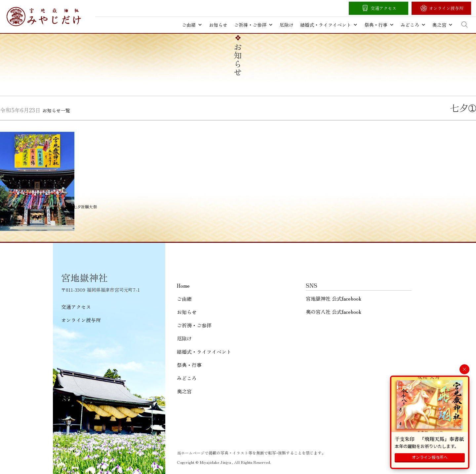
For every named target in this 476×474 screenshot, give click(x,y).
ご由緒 (192, 25)
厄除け (287, 25)
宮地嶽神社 (44, 17)
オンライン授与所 (446, 8)
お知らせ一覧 (56, 110)
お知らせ (218, 25)
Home (183, 286)
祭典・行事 (379, 25)
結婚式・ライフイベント (329, 25)
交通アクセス (383, 8)
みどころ (413, 25)
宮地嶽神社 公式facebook (334, 298)
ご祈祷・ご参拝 (254, 25)
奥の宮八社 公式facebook (334, 312)
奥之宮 (443, 25)
